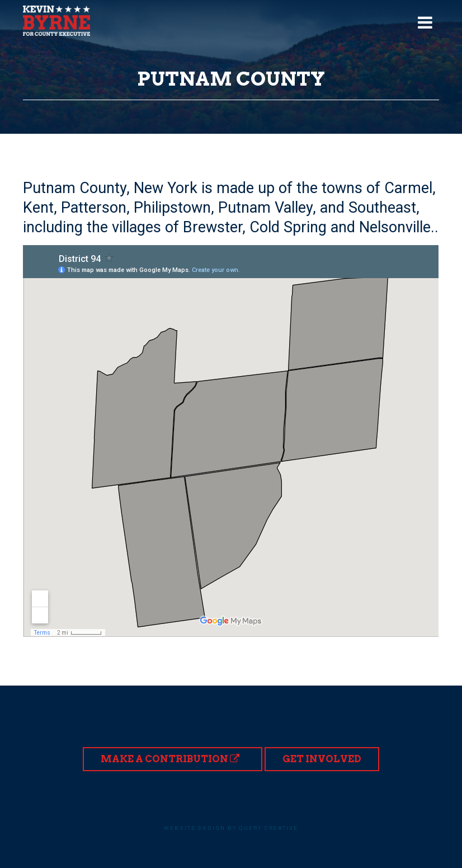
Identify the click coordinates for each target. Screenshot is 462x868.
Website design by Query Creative (231, 828)
